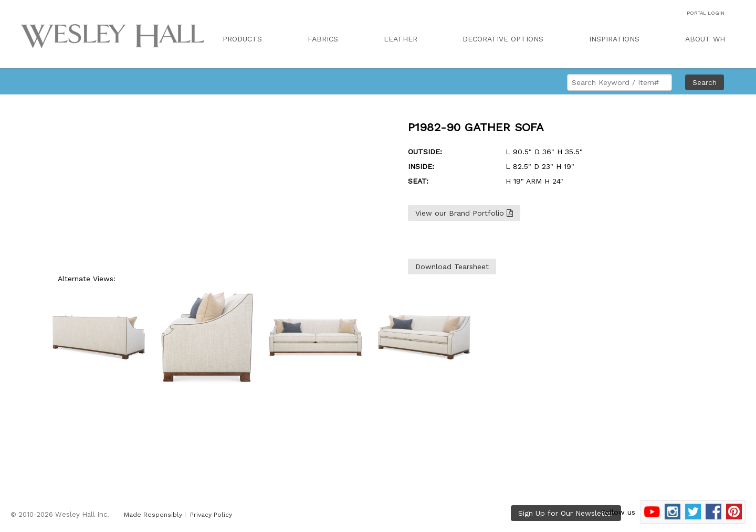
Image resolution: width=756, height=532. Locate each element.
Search (705, 82)
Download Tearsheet (452, 267)
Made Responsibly (153, 515)
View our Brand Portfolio (464, 213)
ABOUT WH (705, 39)
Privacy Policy (211, 515)
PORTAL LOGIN (706, 13)
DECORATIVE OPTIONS (503, 39)
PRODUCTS (242, 39)
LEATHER (401, 39)
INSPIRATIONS (614, 39)
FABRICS (323, 39)
